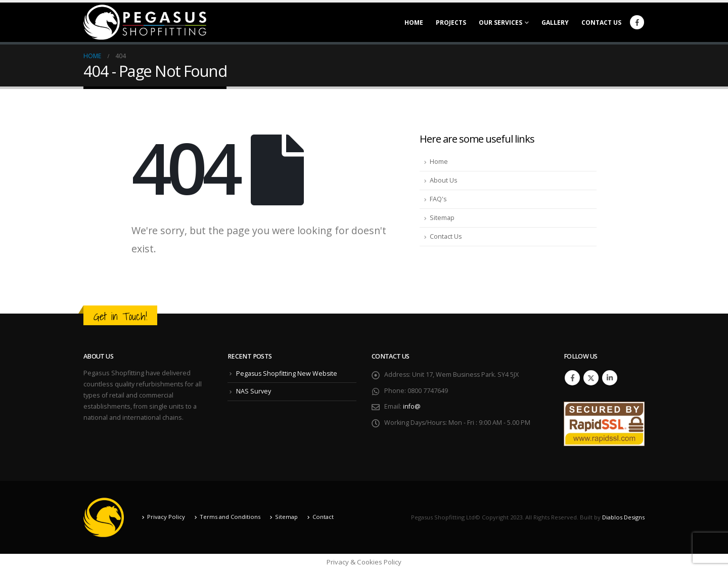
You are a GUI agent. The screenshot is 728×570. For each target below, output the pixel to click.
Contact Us (601, 23)
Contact (323, 517)
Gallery (555, 23)
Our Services (500, 23)
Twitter (591, 378)
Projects (451, 23)
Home (414, 23)
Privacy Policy (166, 517)
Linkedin (610, 378)
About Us (444, 180)
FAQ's (438, 199)
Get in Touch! (120, 316)
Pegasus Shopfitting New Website (287, 374)
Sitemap (442, 218)
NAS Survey (254, 391)
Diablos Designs (623, 517)
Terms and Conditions (230, 517)
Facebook (572, 378)
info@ (412, 407)
